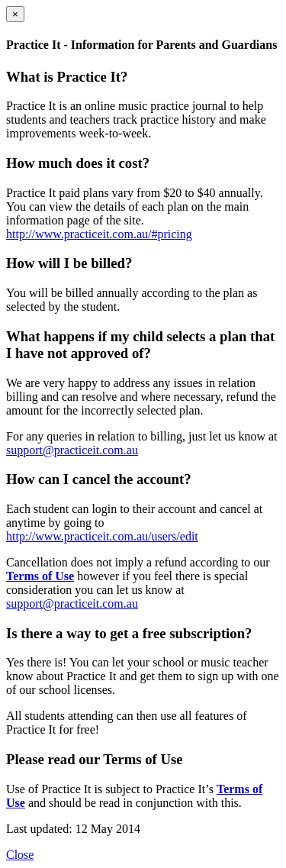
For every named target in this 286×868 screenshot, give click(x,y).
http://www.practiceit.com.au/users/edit (102, 536)
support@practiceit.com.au (72, 450)
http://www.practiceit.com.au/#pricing (99, 234)
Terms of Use (40, 576)
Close (20, 855)
